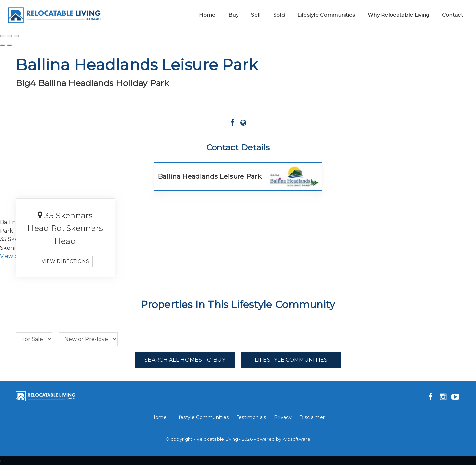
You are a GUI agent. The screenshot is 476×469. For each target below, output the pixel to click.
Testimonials (251, 417)
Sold (279, 15)
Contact (453, 15)
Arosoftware (296, 439)
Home (207, 15)
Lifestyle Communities (326, 15)
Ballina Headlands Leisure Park (210, 176)
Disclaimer (312, 417)
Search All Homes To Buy (185, 360)
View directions (65, 261)
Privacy (283, 417)
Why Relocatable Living (399, 15)
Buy (233, 15)
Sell (256, 15)
